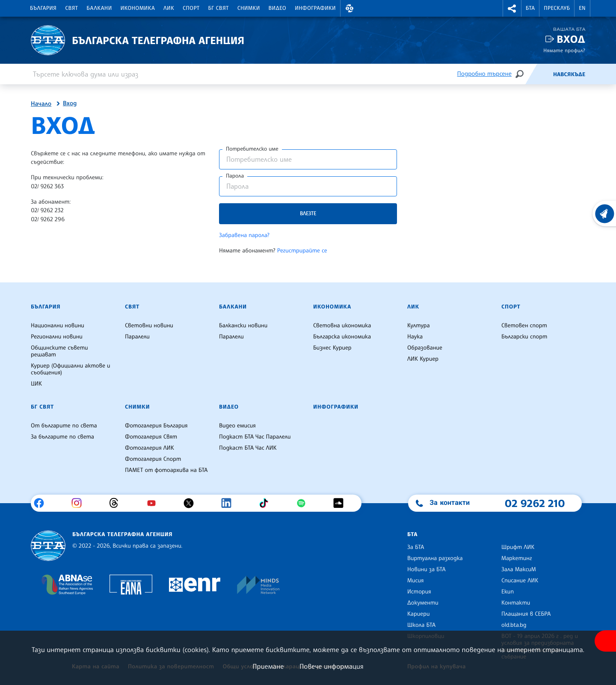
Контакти (516, 603)
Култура (419, 326)
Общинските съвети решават (59, 351)
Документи (423, 603)
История (419, 592)
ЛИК (169, 8)
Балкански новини (243, 326)
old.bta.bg (514, 625)
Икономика (138, 8)
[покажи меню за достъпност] (605, 641)
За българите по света (62, 437)
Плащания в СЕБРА (526, 614)
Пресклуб (557, 8)
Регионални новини (57, 337)
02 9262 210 (535, 503)
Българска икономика (342, 337)
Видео (278, 8)
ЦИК (36, 384)
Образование (425, 348)
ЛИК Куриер (423, 359)
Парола (235, 176)
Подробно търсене (484, 74)
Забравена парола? (244, 235)
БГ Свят (219, 8)
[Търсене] (519, 74)
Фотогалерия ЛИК (150, 448)
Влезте (308, 213)
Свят (71, 8)
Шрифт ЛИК (518, 547)
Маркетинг (517, 558)
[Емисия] (539, 74)
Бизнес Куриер (332, 348)
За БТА (416, 547)
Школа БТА (421, 625)
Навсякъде (569, 74)
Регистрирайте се (302, 251)
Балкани (99, 8)
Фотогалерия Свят (151, 437)
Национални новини (58, 326)
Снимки (249, 8)
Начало (41, 104)
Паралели (137, 337)
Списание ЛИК (520, 581)
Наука (415, 337)
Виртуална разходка (435, 558)
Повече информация (332, 666)
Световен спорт (524, 326)
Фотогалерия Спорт (153, 459)
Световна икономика (342, 326)
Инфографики (315, 8)
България (43, 8)
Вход (571, 39)
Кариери (419, 614)
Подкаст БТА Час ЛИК (248, 448)
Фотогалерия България (156, 426)
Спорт (191, 8)
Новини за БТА (426, 569)
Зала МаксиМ (519, 569)
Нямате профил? (564, 50)
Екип (508, 592)
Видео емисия (237, 426)
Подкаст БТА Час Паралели (255, 437)
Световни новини (149, 326)
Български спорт (524, 337)
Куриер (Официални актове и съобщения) (71, 369)
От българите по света (64, 426)
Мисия (416, 581)
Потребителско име (252, 149)
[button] (349, 8)
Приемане (268, 666)
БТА (530, 8)
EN (582, 8)
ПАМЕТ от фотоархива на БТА (166, 470)
